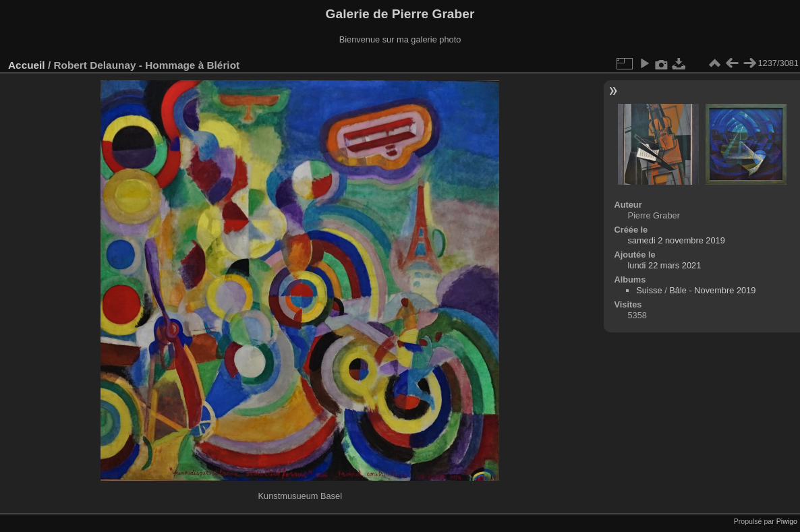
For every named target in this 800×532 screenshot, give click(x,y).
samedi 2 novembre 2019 (676, 240)
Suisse (649, 290)
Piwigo (787, 521)
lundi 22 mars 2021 (664, 265)
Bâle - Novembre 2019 (712, 290)
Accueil (27, 65)
